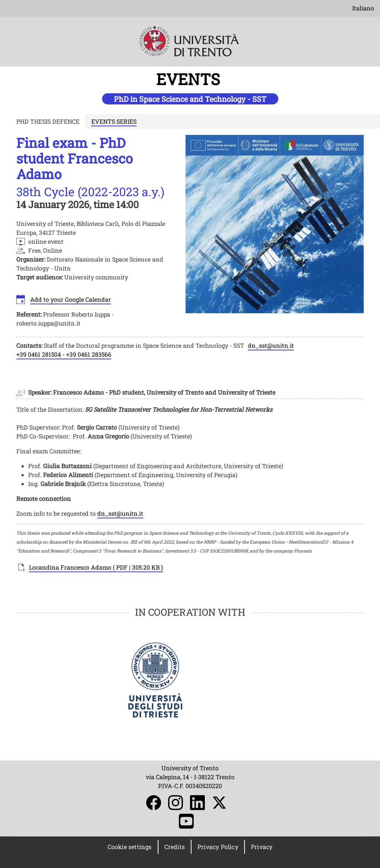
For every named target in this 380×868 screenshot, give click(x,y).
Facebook (154, 803)
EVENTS (190, 79)
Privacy (262, 847)
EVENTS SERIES (114, 121)
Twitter (219, 803)
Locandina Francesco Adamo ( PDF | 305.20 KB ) (96, 567)
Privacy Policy (218, 847)
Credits (175, 847)
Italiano (363, 8)
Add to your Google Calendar (71, 299)
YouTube (186, 821)
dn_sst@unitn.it (271, 345)
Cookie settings (130, 847)
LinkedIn (197, 803)
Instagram (176, 803)
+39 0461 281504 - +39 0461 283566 (64, 354)
